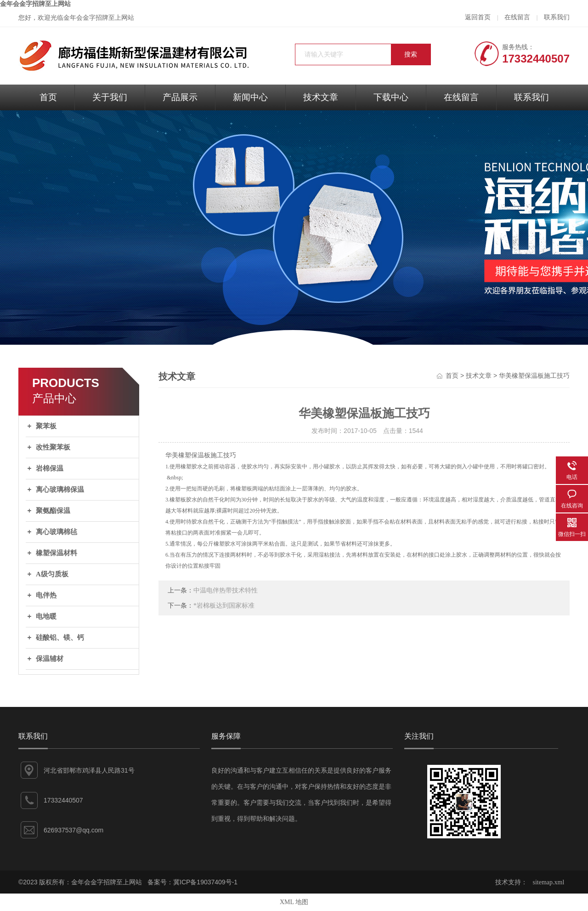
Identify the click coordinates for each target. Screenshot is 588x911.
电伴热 (46, 595)
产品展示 (180, 97)
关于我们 (110, 97)
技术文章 (321, 97)
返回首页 (478, 17)
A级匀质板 (52, 574)
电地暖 (46, 616)
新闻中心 (250, 97)
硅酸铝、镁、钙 (60, 638)
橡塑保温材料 (57, 553)
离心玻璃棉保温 (60, 490)
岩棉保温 (50, 468)
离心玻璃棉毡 (57, 532)
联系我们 (557, 17)
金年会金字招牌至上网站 (35, 4)
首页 (48, 97)
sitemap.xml (549, 882)
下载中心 (391, 97)
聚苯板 (46, 426)
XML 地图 (294, 902)
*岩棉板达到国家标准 (224, 606)
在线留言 (517, 17)
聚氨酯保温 (53, 511)
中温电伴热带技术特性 (226, 590)
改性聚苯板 (53, 447)
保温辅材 (50, 659)
